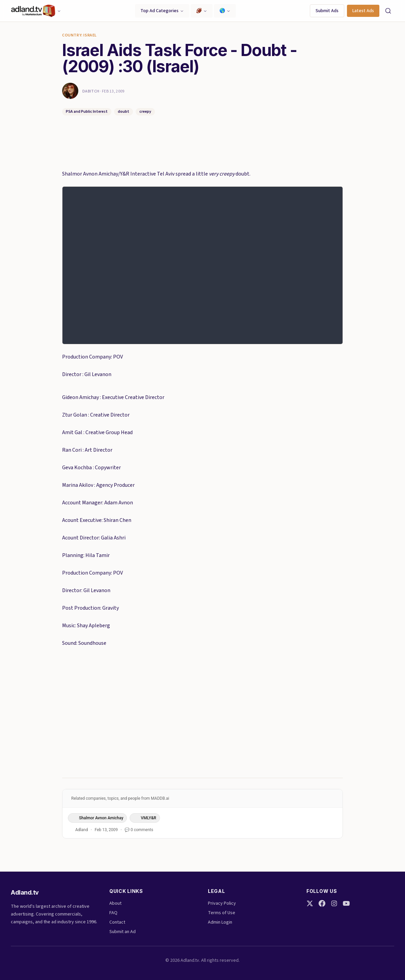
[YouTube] (346, 903)
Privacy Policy (222, 903)
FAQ (113, 913)
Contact (117, 922)
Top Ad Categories (162, 11)
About (115, 903)
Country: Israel (79, 35)
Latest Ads (363, 11)
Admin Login (220, 922)
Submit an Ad (123, 932)
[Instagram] (334, 903)
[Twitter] (310, 903)
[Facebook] (322, 903)
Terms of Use (222, 913)
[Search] (388, 11)
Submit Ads (327, 11)
